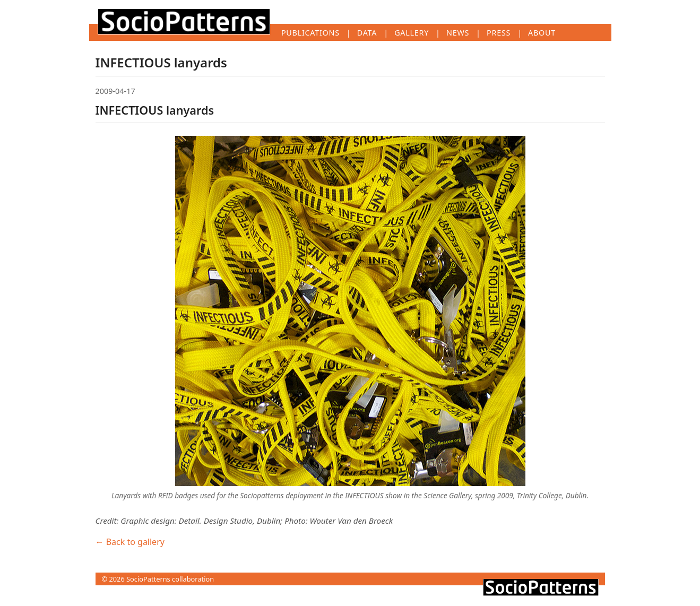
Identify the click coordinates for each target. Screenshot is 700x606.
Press (499, 33)
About (542, 33)
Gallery (412, 33)
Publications (310, 33)
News (458, 33)
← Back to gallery (130, 542)
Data (367, 33)
